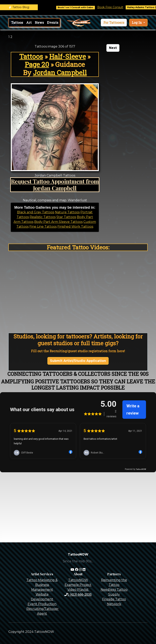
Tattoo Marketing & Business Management (42, 585)
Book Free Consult (117, 7)
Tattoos (17, 22)
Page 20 (37, 64)
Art (29, 22)
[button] (114, 23)
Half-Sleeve (67, 56)
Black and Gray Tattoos (36, 212)
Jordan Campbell (60, 72)
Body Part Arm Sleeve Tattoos (58, 222)
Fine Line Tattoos (43, 227)
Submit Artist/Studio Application (78, 361)
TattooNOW (78, 580)
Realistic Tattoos (43, 217)
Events (53, 22)
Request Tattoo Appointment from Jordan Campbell (55, 185)
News (39, 22)
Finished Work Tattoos (75, 227)
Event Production (42, 604)
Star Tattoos (66, 217)
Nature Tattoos (67, 212)
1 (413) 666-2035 (78, 594)
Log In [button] (137, 22)
